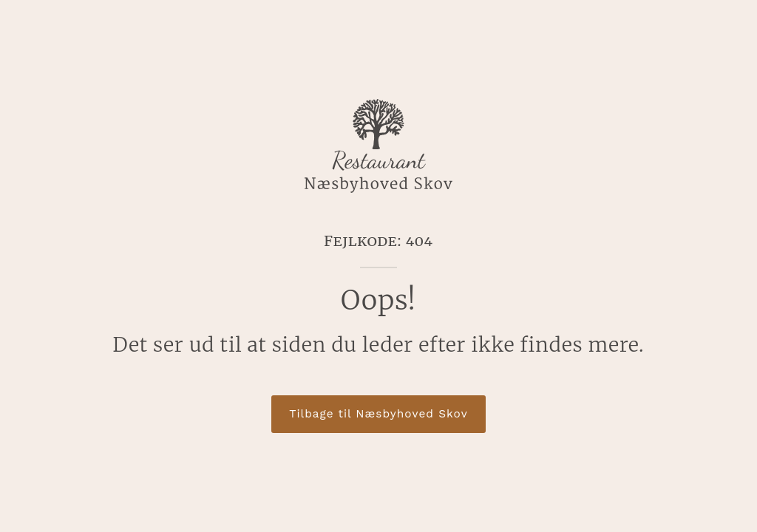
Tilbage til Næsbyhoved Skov (378, 414)
